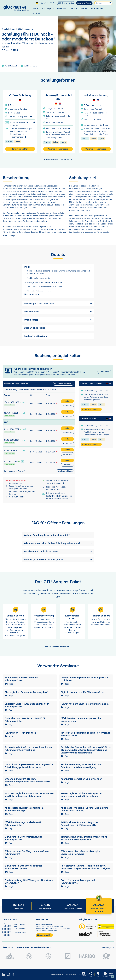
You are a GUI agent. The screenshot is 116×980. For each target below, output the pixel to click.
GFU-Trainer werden (66, 3)
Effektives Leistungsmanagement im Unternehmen (81, 720)
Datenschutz (71, 974)
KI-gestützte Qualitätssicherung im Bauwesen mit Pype (24, 809)
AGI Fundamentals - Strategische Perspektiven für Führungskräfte (79, 824)
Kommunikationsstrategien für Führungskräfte (21, 679)
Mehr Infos (104, 372)
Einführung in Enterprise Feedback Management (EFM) (24, 867)
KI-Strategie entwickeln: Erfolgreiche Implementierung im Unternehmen (81, 795)
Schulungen (48, 8)
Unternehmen (97, 8)
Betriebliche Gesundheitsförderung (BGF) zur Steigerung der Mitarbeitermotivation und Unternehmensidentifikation (86, 750)
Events (84, 8)
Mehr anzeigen (11, 236)
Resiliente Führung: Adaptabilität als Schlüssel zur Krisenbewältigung (81, 766)
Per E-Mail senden (10, 66)
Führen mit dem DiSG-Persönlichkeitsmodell (85, 704)
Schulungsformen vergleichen (58, 159)
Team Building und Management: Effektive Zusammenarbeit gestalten (84, 838)
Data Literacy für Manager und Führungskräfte (78, 882)
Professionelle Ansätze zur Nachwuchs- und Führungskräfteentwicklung (29, 749)
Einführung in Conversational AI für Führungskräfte (24, 838)
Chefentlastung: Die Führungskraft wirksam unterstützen (29, 882)
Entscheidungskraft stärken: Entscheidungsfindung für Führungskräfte (28, 780)
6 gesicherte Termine (18, 109)
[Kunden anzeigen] (108, 948)
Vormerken (67, 406)
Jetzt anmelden (44, 935)
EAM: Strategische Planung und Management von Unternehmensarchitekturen (30, 795)
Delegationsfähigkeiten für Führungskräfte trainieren (84, 679)
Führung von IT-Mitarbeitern (20, 733)
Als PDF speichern (29, 66)
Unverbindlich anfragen (58, 149)
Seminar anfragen (84, 3)
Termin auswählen (20, 149)
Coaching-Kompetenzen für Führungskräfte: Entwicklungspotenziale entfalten (29, 766)
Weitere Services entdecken (58, 647)
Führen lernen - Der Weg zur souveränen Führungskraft (27, 853)
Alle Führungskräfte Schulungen (17, 29)
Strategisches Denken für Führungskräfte (27, 692)
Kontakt (36, 13)
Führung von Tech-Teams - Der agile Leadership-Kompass (80, 853)
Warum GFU (62, 8)
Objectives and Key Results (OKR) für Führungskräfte (25, 720)
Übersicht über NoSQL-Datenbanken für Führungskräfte (27, 705)
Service (74, 8)
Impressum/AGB (57, 974)
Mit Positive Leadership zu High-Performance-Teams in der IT (86, 734)
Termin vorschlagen (65, 471)
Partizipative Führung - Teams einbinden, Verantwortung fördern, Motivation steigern (85, 867)
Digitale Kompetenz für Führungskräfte (82, 692)
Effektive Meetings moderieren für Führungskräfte (24, 824)
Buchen (67, 401)
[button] (58, 535)
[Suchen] (103, 3)
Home (36, 8)
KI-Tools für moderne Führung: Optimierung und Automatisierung (85, 809)
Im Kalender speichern (63, 384)
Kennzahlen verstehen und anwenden (81, 779)
